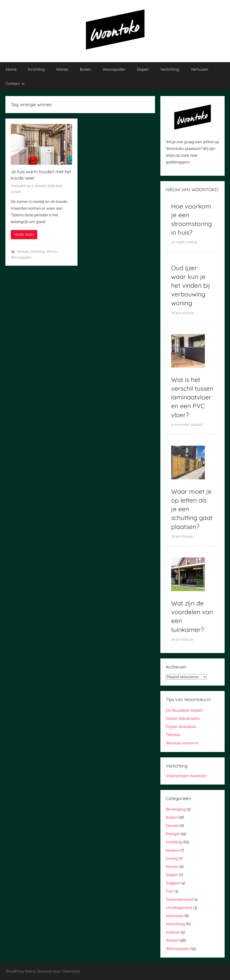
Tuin (169, 891)
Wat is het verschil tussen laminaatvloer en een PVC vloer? (192, 397)
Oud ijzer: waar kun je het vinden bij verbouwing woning (191, 285)
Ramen (172, 867)
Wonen (62, 69)
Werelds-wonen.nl (182, 743)
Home (11, 69)
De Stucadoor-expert (184, 710)
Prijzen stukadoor (181, 727)
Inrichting (36, 69)
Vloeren (173, 932)
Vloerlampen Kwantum (186, 776)
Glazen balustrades (183, 718)
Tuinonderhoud (179, 899)
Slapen (143, 69)
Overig (172, 858)
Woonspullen (114, 69)
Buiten (86, 69)
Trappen (173, 883)
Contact (15, 83)
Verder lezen (24, 235)
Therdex (173, 735)
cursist (16, 192)
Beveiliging (176, 809)
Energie (23, 252)
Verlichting (170, 69)
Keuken (172, 850)
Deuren (172, 826)
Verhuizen (199, 69)
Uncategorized (179, 908)
